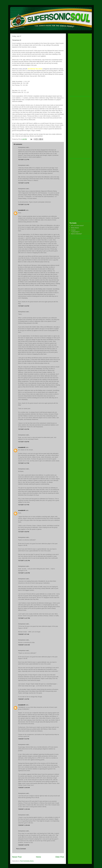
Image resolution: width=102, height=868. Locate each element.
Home (38, 857)
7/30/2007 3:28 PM (24, 845)
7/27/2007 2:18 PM (24, 183)
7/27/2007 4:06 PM (24, 442)
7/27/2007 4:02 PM (24, 429)
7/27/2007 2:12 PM (24, 160)
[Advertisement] (77, 65)
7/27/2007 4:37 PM (24, 505)
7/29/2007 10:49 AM (24, 788)
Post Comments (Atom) (27, 861)
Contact (73, 230)
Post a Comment (21, 849)
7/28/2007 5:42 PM (24, 739)
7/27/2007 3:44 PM (24, 306)
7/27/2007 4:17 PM (24, 463)
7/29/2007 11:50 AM (24, 809)
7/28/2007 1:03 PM (24, 699)
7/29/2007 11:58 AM (24, 825)
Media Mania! (75, 228)
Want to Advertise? (76, 234)
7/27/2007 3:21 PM (24, 204)
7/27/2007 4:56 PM (24, 532)
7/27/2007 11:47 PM (24, 618)
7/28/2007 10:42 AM (24, 645)
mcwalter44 (22, 210)
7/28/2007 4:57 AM (24, 634)
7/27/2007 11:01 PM (24, 561)
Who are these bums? (77, 226)
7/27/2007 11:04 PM (24, 573)
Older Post (60, 857)
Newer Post (17, 857)
